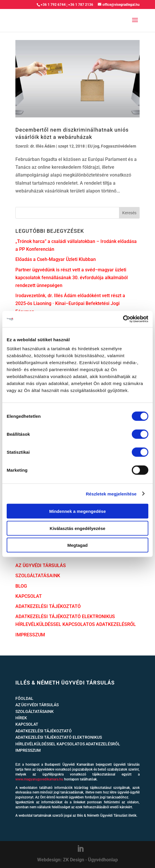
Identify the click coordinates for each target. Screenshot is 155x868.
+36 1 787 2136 (81, 5)
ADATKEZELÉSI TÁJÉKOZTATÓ (48, 606)
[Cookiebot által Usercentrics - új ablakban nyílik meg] (123, 319)
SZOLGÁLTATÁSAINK (38, 576)
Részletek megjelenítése (111, 494)
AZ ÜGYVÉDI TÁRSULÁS (41, 565)
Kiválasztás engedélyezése (77, 528)
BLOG (21, 586)
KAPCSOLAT (29, 596)
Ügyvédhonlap (103, 860)
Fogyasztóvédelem (119, 146)
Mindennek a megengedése (77, 511)
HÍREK (21, 718)
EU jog (93, 146)
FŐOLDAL (24, 698)
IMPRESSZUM (30, 635)
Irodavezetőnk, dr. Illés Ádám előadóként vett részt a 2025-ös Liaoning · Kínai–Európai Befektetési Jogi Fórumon (70, 303)
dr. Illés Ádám (43, 146)
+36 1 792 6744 (53, 5)
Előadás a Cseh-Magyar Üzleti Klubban (56, 259)
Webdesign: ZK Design (61, 860)
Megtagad (77, 545)
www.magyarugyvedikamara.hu (39, 779)
